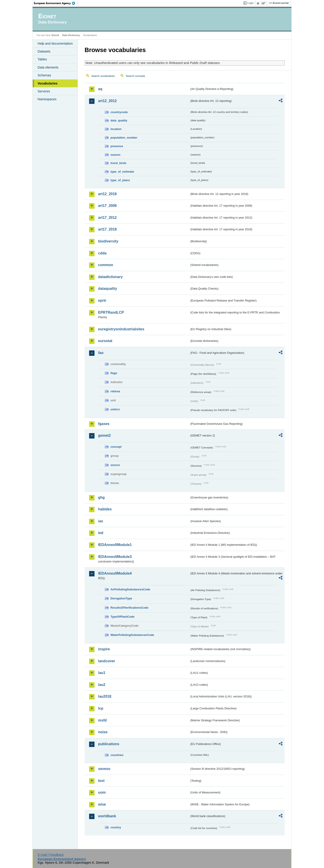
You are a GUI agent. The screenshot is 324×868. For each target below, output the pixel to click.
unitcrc (115, 409)
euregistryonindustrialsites (121, 329)
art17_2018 (107, 229)
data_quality (119, 120)
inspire (104, 649)
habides (105, 509)
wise (102, 804)
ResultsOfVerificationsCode (129, 608)
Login (251, 3)
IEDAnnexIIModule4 (115, 573)
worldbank (107, 816)
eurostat (105, 341)
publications (109, 744)
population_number (124, 138)
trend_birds (118, 163)
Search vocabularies (103, 76)
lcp (101, 708)
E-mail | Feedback (51, 855)
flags (114, 373)
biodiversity (108, 241)
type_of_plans (120, 180)
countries (117, 755)
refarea (115, 391)
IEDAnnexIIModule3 (115, 557)
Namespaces (47, 99)
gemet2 (104, 435)
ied (101, 533)
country (116, 827)
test (101, 781)
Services (44, 91)
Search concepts (135, 76)
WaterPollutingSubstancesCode (132, 635)
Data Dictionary (71, 35)
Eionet (55, 35)
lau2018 (105, 696)
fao (101, 353)
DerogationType (121, 598)
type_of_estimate (122, 172)
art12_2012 (107, 101)
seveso (104, 769)
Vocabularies (48, 83)
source (115, 465)
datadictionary (110, 277)
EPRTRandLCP (111, 312)
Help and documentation (55, 43)
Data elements (48, 67)
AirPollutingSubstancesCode (130, 589)
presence (117, 146)
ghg (101, 497)
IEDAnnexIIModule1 (115, 545)
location (116, 129)
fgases (104, 424)
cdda (102, 253)
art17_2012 (107, 218)
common (106, 265)
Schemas (44, 75)
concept (116, 447)
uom (102, 792)
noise (103, 732)
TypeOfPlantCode (122, 617)
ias (101, 521)
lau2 (102, 685)
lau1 (102, 673)
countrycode (119, 112)
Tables (42, 59)
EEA (56, 3)
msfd (102, 720)
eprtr (102, 300)
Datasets (44, 51)
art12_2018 (107, 194)
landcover (107, 661)
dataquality (108, 289)
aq (100, 89)
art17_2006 (107, 206)
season (115, 155)
